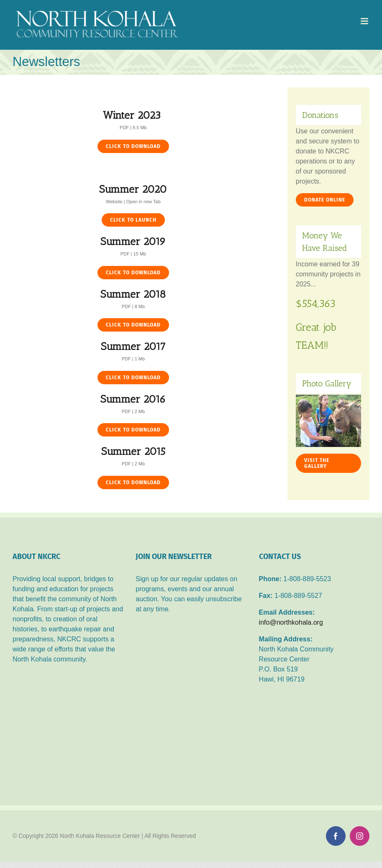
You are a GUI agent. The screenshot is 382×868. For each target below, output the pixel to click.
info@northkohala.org (291, 622)
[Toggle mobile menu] (365, 21)
